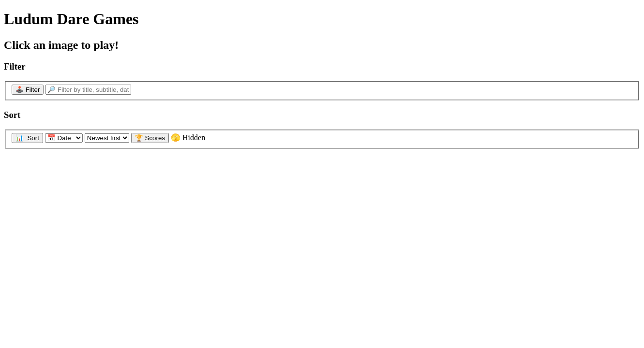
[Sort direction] (107, 138)
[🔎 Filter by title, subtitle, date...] (88, 90)
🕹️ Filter (28, 90)
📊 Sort (27, 138)
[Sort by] (64, 138)
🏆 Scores (150, 138)
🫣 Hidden (190, 138)
